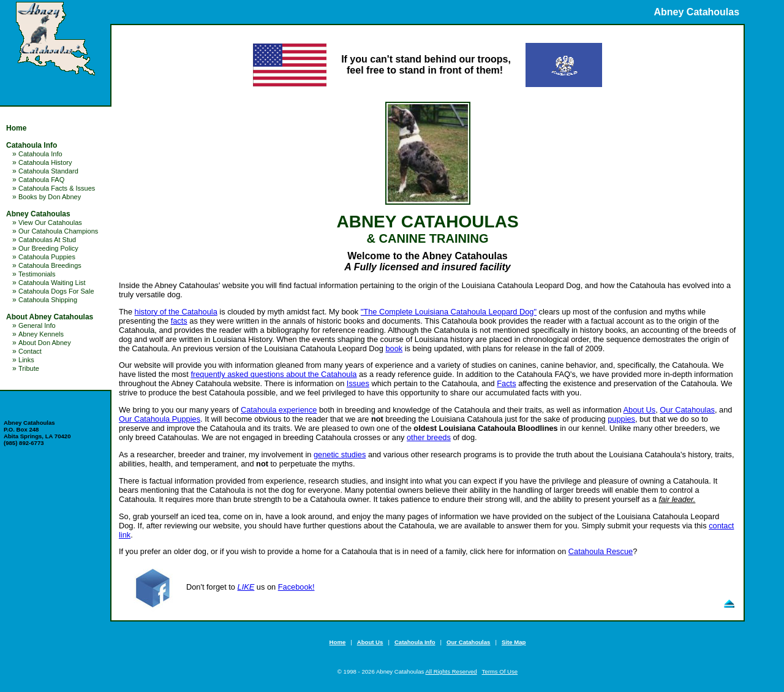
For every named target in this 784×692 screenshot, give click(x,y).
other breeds (429, 437)
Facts (506, 383)
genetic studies (340, 454)
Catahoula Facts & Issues (57, 188)
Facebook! (296, 587)
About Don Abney (45, 343)
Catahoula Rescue (601, 551)
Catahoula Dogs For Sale (56, 291)
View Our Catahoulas (50, 222)
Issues (358, 383)
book (394, 348)
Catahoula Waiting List (52, 283)
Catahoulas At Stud (47, 240)
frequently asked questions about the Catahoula (273, 374)
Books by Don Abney (50, 197)
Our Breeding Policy (48, 248)
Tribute (29, 368)
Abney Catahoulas (38, 214)
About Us (640, 410)
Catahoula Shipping (48, 300)
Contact (30, 351)
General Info (37, 325)
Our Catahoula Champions (58, 231)
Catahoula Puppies (47, 257)
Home (16, 128)
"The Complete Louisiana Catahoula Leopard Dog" (449, 312)
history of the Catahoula (176, 312)
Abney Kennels (41, 334)
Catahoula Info (32, 145)
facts (179, 321)
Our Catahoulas (687, 410)
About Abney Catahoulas (50, 317)
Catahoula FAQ (41, 180)
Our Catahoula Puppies (160, 419)
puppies (621, 419)
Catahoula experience (279, 410)
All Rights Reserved (451, 671)
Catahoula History (45, 162)
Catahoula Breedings (50, 265)
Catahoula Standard (48, 171)
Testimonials (37, 274)
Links (26, 360)
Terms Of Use (500, 671)
